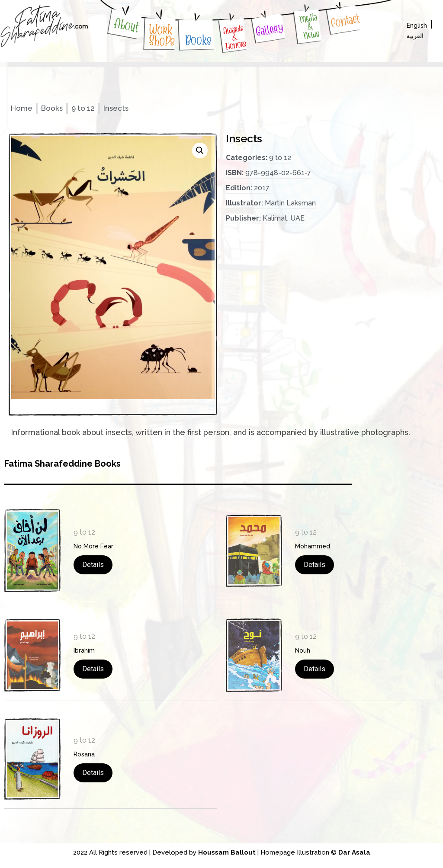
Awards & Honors (234, 37)
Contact (345, 21)
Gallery (270, 30)
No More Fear (93, 546)
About (126, 25)
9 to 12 (83, 108)
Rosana (84, 754)
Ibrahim (84, 650)
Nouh (303, 650)
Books (198, 40)
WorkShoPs (162, 35)
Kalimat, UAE (284, 218)
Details (93, 565)
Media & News (309, 26)
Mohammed (313, 546)
